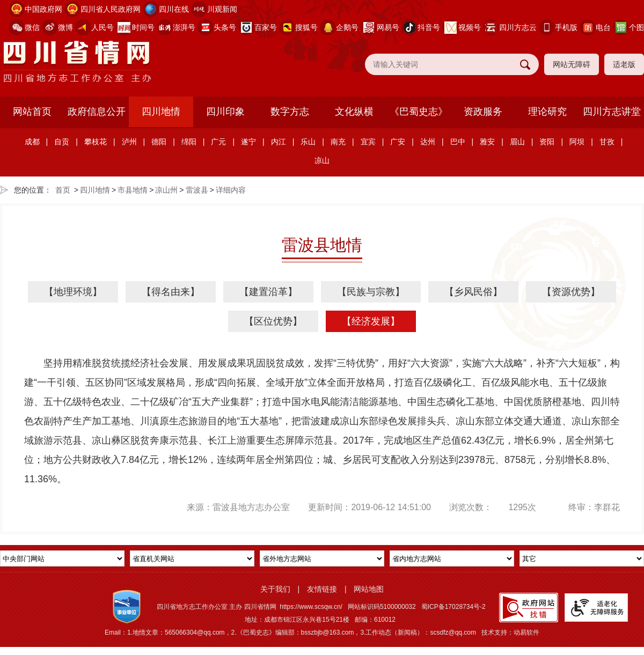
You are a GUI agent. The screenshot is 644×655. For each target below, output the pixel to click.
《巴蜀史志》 (419, 112)
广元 (218, 142)
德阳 (159, 142)
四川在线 (174, 9)
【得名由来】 (171, 292)
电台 (603, 27)
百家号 (266, 27)
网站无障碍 (572, 64)
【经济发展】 (371, 321)
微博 (65, 27)
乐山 (308, 142)
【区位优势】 (273, 321)
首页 (63, 190)
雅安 (487, 142)
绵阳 (189, 142)
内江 (279, 142)
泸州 (129, 142)
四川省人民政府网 (111, 9)
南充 (338, 142)
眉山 (517, 142)
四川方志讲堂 (612, 112)
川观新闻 (222, 9)
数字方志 (290, 112)
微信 (32, 27)
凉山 (322, 160)
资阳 (547, 142)
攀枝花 (96, 142)
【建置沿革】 (268, 292)
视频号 (470, 27)
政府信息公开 (97, 112)
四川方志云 (518, 27)
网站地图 (369, 589)
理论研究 (547, 112)
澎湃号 (184, 27)
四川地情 (161, 112)
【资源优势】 (571, 292)
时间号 (143, 27)
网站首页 (32, 112)
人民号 (103, 27)
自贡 (62, 142)
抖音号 (429, 27)
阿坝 (577, 142)
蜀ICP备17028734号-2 (453, 607)
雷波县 (197, 190)
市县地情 (133, 190)
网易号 (388, 27)
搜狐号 (306, 27)
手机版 (566, 27)
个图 (636, 27)
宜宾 (368, 142)
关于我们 (275, 589)
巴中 (458, 142)
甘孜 (607, 142)
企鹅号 (347, 27)
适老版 (624, 64)
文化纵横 (354, 112)
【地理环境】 (73, 292)
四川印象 (225, 112)
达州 (428, 142)
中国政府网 (43, 9)
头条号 (225, 27)
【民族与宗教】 (371, 292)
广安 (398, 142)
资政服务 (483, 112)
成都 (32, 142)
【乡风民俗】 (473, 292)
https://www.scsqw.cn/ (311, 607)
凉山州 (166, 190)
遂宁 (248, 142)
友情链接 (322, 589)
